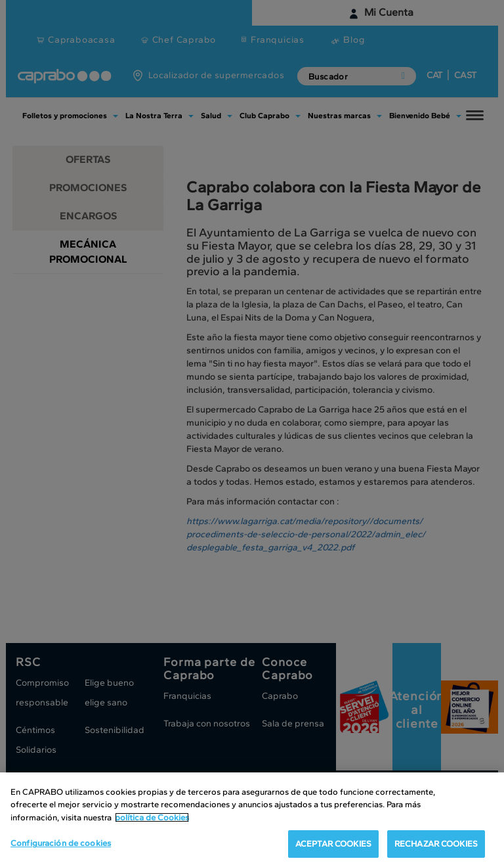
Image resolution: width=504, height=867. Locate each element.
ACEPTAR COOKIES (333, 844)
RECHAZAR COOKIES (436, 844)
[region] (252, 820)
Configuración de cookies (61, 843)
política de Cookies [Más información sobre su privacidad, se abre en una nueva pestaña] (152, 817)
